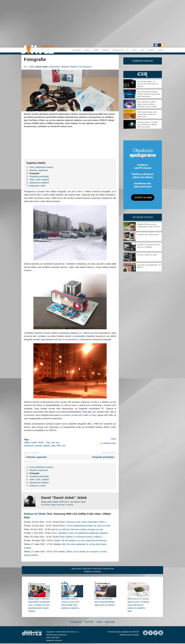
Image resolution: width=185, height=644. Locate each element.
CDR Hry (143, 74)
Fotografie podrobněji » (104, 457)
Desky (87, 50)
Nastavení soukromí (54, 640)
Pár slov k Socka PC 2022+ (147, 255)
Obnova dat (97, 569)
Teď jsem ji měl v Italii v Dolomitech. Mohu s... (87, 522)
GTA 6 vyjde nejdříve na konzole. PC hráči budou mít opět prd (148, 84)
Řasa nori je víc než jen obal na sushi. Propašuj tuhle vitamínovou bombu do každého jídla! (138, 605)
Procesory (77, 50)
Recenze (87, 67)
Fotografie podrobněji (39, 176)
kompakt (38, 446)
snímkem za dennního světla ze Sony (79, 415)
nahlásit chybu (110, 443)
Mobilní (74, 67)
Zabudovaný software (39, 183)
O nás (99, 622)
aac (58, 443)
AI (128, 50)
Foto (142, 50)
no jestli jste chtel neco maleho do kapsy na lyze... (82, 529)
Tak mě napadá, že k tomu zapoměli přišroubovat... (85, 540)
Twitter (89, 622)
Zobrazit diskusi (31, 555)
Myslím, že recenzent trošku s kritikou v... (85, 537)
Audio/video (55, 67)
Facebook (76, 622)
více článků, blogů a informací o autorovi (57, 505)
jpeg (53, 446)
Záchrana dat (108, 569)
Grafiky (96, 50)
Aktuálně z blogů (143, 217)
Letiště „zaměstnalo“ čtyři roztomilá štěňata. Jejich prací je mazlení (105, 602)
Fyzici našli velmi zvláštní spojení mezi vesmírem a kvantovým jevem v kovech (147, 104)
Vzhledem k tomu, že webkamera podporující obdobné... (84, 533)
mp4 (53, 443)
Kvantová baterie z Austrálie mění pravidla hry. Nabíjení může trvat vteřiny (147, 124)
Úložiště (105, 50)
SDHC (41, 443)
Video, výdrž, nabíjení (39, 180)
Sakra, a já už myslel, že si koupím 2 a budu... (87, 552)
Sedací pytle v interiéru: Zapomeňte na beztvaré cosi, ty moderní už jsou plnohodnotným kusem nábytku (39, 605)
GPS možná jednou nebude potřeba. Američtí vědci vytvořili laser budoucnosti (149, 94)
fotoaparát (29, 446)
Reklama (110, 622)
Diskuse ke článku (35, 514)
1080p (27, 443)
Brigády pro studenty (92, 571)
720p (47, 443)
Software (65, 67)
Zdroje (161, 50)
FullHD (34, 443)
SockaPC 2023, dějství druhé (148, 235)
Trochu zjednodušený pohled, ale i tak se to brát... (89, 526)
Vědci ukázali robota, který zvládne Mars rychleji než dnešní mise (147, 114)
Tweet (113, 439)
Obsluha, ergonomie (39, 170)
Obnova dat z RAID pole (81, 569)
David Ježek (42, 67)
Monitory (151, 50)
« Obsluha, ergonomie (35, 457)
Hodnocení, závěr (37, 186)
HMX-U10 (61, 446)
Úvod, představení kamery (41, 167)
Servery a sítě (118, 50)
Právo (135, 50)
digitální (47, 446)
